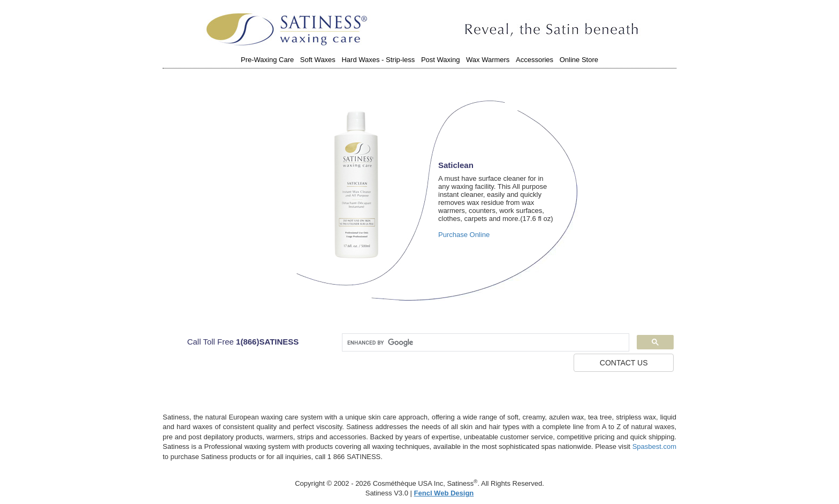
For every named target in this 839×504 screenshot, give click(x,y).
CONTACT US (624, 363)
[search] (485, 343)
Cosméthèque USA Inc (408, 483)
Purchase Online (464, 235)
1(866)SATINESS (267, 342)
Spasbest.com (654, 446)
